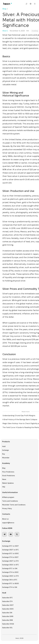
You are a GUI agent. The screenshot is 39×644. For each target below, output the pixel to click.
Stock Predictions (10, 477)
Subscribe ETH (9, 603)
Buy (5, 455)
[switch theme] (26, 4)
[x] (18, 536)
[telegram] (6, 536)
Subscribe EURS (9, 618)
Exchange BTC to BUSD (12, 585)
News (5, 481)
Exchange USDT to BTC (12, 551)
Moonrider (7, 459)
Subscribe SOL (9, 629)
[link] (8, 9)
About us (7, 520)
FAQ (5, 488)
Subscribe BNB (9, 621)
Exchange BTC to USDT (12, 547)
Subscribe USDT (9, 606)
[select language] (31, 4)
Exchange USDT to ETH (12, 562)
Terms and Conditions (11, 502)
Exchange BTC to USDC (12, 555)
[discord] (12, 536)
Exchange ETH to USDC (12, 573)
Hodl (5, 448)
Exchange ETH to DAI (11, 588)
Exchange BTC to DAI (11, 570)
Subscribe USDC (9, 610)
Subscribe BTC (9, 599)
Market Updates (9, 484)
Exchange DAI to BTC (11, 581)
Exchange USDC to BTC (12, 566)
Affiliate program (9, 499)
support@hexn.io (9, 524)
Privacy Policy (8, 510)
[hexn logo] (7, 4)
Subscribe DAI (8, 614)
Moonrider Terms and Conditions (15, 506)
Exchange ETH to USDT (12, 559)
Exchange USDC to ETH (12, 577)
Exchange (7, 451)
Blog (5, 469)
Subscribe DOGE (9, 625)
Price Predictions (9, 473)
